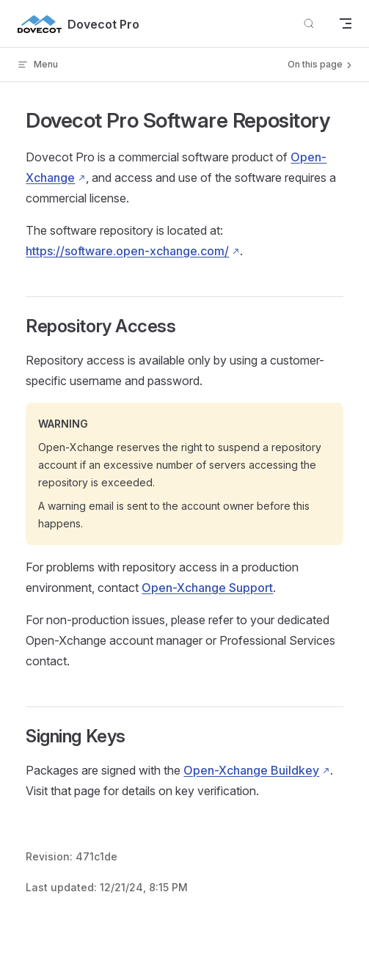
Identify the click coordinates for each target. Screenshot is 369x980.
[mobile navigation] (346, 23)
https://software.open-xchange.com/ (127, 251)
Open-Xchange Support (207, 588)
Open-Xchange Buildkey (251, 770)
